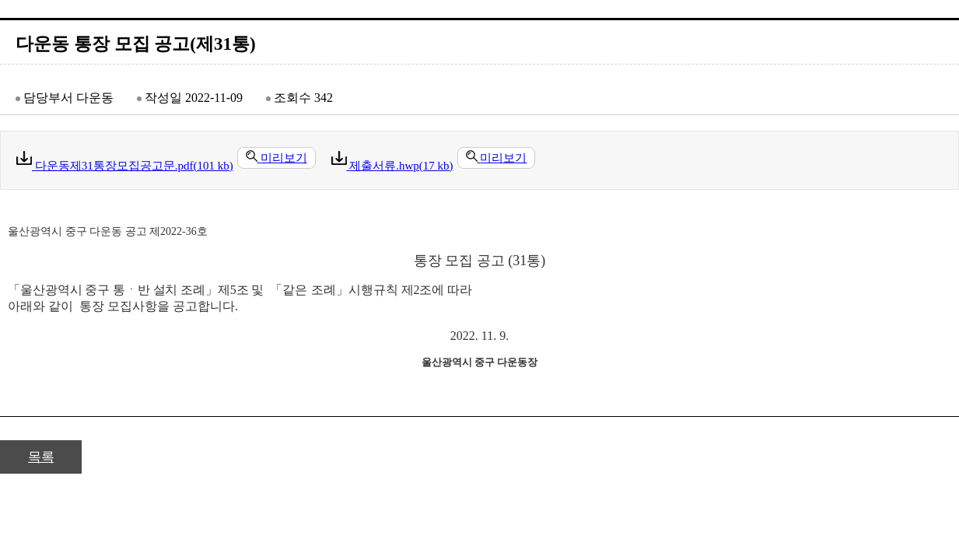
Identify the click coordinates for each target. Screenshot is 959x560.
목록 (41, 457)
